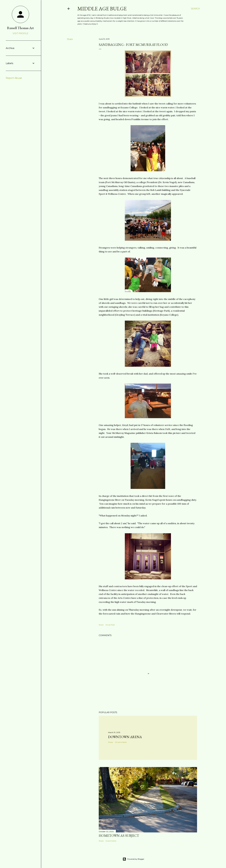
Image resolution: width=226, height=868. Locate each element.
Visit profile (20, 33)
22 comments (121, 742)
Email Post (110, 625)
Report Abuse (14, 78)
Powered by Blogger (133, 859)
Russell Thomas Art (20, 28)
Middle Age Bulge (102, 9)
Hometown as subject (119, 836)
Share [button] (70, 39)
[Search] (195, 9)
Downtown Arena (125, 737)
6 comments (111, 841)
